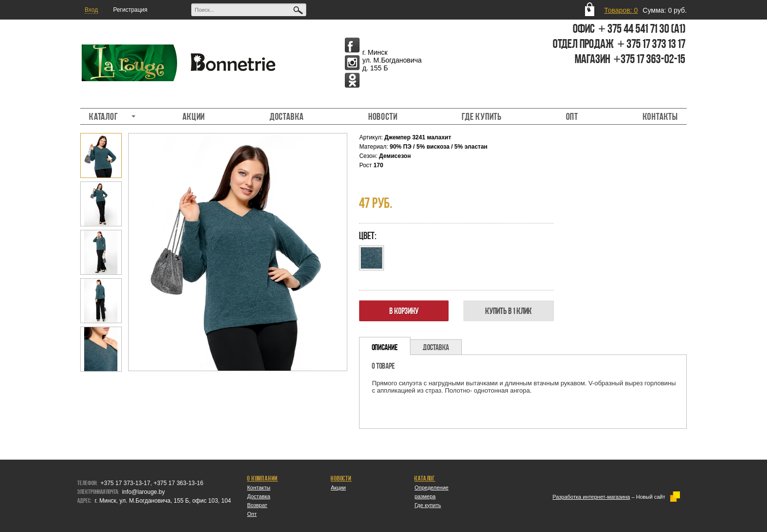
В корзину (404, 311)
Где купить (482, 116)
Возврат (257, 505)
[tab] (385, 346)
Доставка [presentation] (436, 347)
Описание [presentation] (385, 347)
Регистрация (130, 10)
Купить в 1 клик (508, 311)
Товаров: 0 (621, 10)
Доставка (287, 116)
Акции (194, 116)
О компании (262, 478)
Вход (91, 10)
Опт (572, 116)
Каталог (108, 116)
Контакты (660, 116)
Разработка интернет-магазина (591, 497)
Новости (383, 116)
